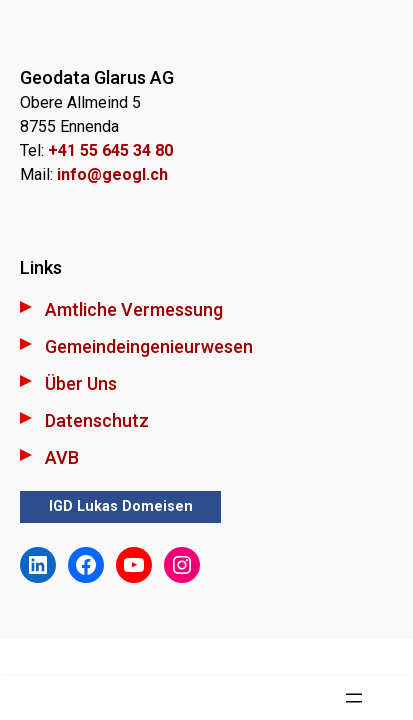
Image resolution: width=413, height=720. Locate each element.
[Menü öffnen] (354, 698)
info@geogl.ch (112, 174)
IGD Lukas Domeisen (121, 506)
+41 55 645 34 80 (110, 150)
